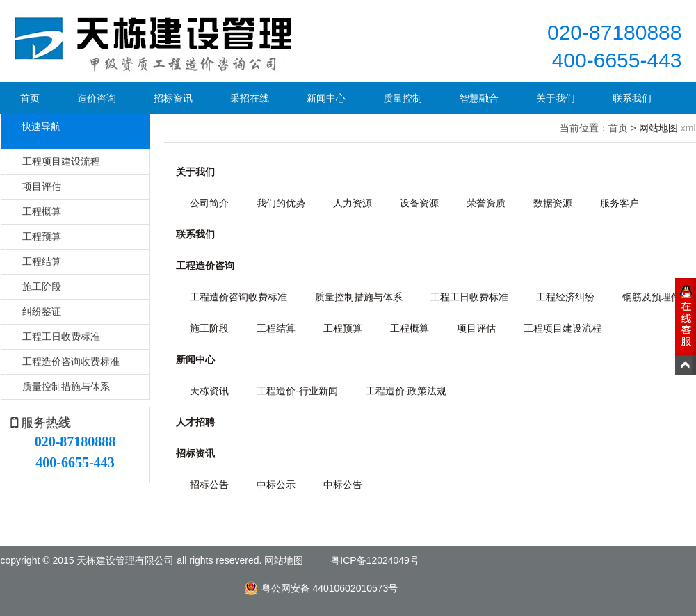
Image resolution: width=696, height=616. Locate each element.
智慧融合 (479, 98)
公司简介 (209, 203)
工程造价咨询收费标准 (71, 362)
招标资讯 (173, 98)
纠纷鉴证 (42, 311)
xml (688, 128)
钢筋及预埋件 (652, 297)
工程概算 (42, 211)
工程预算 (42, 236)
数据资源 (553, 203)
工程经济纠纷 (565, 297)
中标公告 (343, 485)
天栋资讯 (209, 391)
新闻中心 (326, 98)
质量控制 (403, 98)
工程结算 (42, 261)
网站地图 (658, 128)
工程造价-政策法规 (406, 391)
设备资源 (419, 203)
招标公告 (209, 485)
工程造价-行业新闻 (297, 391)
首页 (30, 98)
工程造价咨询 (205, 266)
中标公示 (276, 485)
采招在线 (250, 98)
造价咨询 (97, 98)
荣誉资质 (486, 203)
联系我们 (632, 98)
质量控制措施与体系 (66, 387)
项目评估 (42, 186)
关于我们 (556, 98)
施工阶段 (42, 286)
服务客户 (620, 203)
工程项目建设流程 (61, 161)
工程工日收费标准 (61, 337)
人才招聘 (195, 422)
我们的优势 (281, 203)
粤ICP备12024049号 (375, 560)
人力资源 (353, 203)
